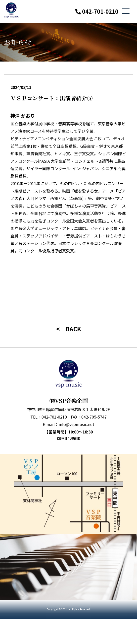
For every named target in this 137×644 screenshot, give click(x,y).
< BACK (69, 329)
